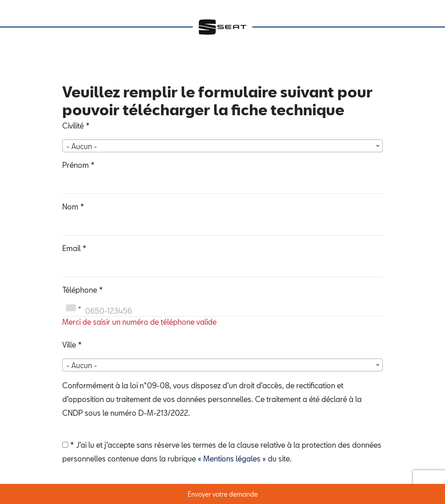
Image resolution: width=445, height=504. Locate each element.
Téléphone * (83, 290)
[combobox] (222, 146)
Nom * (73, 206)
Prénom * (79, 165)
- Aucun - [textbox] (82, 146)
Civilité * (76, 126)
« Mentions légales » (232, 458)
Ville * (72, 345)
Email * (74, 248)
